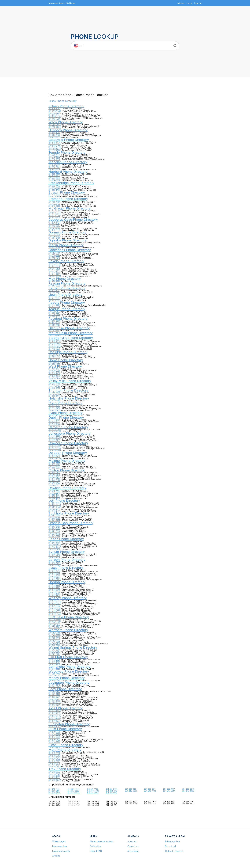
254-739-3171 (54, 311)
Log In (189, 3)
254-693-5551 (54, 584)
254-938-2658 (54, 776)
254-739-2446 (54, 315)
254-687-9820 (55, 137)
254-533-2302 (54, 463)
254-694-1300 (54, 610)
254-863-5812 (54, 722)
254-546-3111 (54, 485)
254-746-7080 (54, 204)
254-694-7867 (55, 608)
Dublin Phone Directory (66, 418)
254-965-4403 (55, 345)
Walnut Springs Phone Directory (73, 647)
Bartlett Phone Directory (67, 288)
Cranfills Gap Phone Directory (71, 523)
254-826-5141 (54, 372)
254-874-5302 (54, 731)
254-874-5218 (54, 741)
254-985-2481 (54, 511)
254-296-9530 (54, 543)
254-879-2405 (54, 423)
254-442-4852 (54, 406)
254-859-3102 (54, 696)
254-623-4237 (54, 557)
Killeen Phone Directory (66, 106)
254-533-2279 (54, 465)
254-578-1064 (54, 498)
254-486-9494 (55, 450)
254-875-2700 (54, 747)
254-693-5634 (54, 596)
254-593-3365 (54, 516)
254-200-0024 (55, 115)
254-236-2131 (54, 791)
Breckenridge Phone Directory (71, 183)
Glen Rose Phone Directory (69, 328)
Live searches (60, 846)
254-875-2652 (54, 752)
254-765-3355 (54, 636)
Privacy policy (172, 841)
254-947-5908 (55, 275)
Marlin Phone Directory (66, 245)
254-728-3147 (54, 350)
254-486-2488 (55, 449)
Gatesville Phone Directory (69, 140)
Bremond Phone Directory (68, 199)
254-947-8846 (55, 546)
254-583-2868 (54, 321)
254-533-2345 (54, 335)
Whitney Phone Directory (68, 598)
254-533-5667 (54, 468)
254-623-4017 (54, 556)
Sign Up (198, 3)
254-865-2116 (54, 142)
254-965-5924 (54, 340)
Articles (181, 3)
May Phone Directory (65, 279)
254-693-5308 (54, 589)
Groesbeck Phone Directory (70, 250)
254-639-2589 (54, 565)
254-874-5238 (54, 739)
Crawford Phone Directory (68, 443)
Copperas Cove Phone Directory (73, 220)
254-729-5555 (54, 257)
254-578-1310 (54, 490)
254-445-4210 (54, 422)
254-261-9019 (112, 793)
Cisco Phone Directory (65, 403)
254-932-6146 (54, 388)
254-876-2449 (55, 766)
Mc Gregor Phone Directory (70, 208)
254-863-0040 (55, 720)
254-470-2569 (54, 150)
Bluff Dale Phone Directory (69, 617)
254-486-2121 (54, 445)
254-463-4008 (55, 438)
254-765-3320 (54, 634)
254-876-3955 (54, 760)
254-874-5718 (54, 735)
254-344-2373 (54, 358)
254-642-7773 (54, 307)
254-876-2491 (54, 762)
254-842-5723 (54, 669)
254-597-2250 (54, 530)
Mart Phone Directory (65, 750)
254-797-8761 (54, 650)
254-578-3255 (54, 492)
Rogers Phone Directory (67, 303)
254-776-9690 (55, 126)
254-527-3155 (54, 291)
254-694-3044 (55, 602)
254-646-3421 (54, 297)
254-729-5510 (54, 255)
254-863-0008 (55, 717)
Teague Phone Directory (67, 309)
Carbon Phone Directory (67, 560)
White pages (59, 841)
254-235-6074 (54, 675)
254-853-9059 (54, 695)
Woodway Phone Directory (69, 671)
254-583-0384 (54, 324)
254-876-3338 (54, 754)
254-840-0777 (54, 212)
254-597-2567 (54, 533)
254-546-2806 (55, 706)
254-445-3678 (54, 420)
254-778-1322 (54, 156)
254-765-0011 (54, 643)
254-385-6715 (54, 394)
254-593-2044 (54, 517)
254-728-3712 (54, 628)
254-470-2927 (54, 243)
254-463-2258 (54, 436)
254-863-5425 (54, 712)
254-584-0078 (55, 503)
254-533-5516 (54, 176)
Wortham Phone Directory (68, 630)
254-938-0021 (54, 778)
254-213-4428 (54, 113)
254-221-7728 (92, 789)
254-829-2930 (54, 659)
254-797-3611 (54, 331)
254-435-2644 (54, 168)
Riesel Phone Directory (66, 745)
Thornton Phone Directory (68, 390)
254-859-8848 (55, 703)
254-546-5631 (54, 477)
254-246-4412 (150, 791)
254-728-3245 (54, 623)
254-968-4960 (55, 621)
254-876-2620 (54, 765)
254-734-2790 (54, 235)
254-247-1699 (188, 791)
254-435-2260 (54, 164)
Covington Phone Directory (69, 683)
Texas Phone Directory (62, 101)
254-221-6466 (112, 789)
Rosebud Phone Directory (68, 319)
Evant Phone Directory (66, 413)
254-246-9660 (131, 791)
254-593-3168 (54, 521)
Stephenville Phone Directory (71, 338)
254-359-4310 (54, 364)
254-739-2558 (54, 316)
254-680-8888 (55, 112)
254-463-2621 (54, 441)
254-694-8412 (54, 600)
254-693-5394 (54, 592)
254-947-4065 (55, 265)
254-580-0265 (54, 133)
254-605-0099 (55, 431)
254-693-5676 (54, 594)
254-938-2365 (54, 774)
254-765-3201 (54, 639)
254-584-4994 (55, 506)
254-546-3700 (54, 484)
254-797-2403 (54, 655)
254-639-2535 (54, 562)
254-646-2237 (54, 299)
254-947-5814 (54, 268)
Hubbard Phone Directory (68, 172)
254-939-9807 (55, 541)
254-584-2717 (54, 508)
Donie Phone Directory (66, 360)
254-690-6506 (55, 117)
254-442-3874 (54, 409)
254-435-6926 (54, 169)
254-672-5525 (54, 195)
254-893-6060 (55, 458)
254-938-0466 (55, 779)
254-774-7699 (54, 548)
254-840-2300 (55, 214)
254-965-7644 (55, 343)
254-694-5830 (55, 612)
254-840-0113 (54, 216)
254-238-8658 (54, 227)
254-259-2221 (54, 281)
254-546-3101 (54, 479)
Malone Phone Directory (67, 461)
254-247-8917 (169, 791)
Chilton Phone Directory (67, 470)
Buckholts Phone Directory (69, 513)
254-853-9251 (54, 693)
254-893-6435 (54, 455)
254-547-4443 (54, 230)
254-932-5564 (54, 385)
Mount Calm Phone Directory (71, 333)
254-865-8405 (55, 147)
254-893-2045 (54, 457)
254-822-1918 (54, 664)
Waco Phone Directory (66, 122)
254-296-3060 (55, 125)
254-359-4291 (54, 362)
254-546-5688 (55, 691)
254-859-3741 (54, 704)
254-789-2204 (54, 252)
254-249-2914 (54, 793)
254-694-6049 (55, 615)
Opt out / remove (174, 851)
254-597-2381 (54, 535)
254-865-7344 (54, 145)
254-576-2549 (54, 180)
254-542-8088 (55, 222)
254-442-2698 (55, 410)
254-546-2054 (54, 474)
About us (132, 841)
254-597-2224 (54, 529)
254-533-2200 (54, 177)
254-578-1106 (54, 497)
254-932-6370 (54, 383)
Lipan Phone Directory (65, 295)
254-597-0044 (55, 166)
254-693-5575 (54, 591)
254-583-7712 (54, 326)
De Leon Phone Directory (68, 453)
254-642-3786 (54, 305)
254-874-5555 (54, 738)
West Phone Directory (65, 366)
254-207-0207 (54, 158)
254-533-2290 (54, 179)
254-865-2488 (55, 144)
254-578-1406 (54, 493)
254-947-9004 (55, 276)
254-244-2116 (111, 791)
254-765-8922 (54, 637)
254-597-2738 (54, 537)
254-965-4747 (54, 348)
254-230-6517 (150, 789)
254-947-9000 (55, 263)
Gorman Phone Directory (67, 232)
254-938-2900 (55, 781)
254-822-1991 (54, 661)
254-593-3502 (54, 519)
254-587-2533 (54, 286)
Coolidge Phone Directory (68, 352)
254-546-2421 (54, 482)
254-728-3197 (54, 626)
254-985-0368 (55, 727)
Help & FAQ (96, 851)
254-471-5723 (54, 415)
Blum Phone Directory (65, 729)
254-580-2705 (54, 136)
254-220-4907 (74, 789)
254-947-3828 (54, 273)
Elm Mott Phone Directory (68, 657)
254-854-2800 (55, 687)
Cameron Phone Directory (68, 427)
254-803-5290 (54, 247)
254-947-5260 (54, 270)
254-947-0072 (54, 271)
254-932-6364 (54, 386)
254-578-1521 (54, 495)
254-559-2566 (54, 187)
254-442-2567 (54, 407)
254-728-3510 (54, 620)
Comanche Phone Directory (69, 667)
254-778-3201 (54, 160)
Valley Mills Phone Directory (70, 381)
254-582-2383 (54, 134)
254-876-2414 (54, 758)
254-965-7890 (55, 346)
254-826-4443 (55, 375)
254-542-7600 (54, 228)
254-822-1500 (54, 663)
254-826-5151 (54, 369)
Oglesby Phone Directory (68, 240)
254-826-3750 (54, 370)
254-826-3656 (54, 378)
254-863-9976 (55, 714)
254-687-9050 (55, 570)
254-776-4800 (55, 128)
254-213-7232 (54, 789)
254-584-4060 (55, 505)
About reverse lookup (101, 841)
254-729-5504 (54, 254)
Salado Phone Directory (66, 261)
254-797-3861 (54, 653)
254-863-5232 (54, 715)
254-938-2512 (54, 773)
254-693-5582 (54, 588)
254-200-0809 (55, 110)
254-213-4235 (54, 120)
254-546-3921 (54, 473)
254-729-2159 (54, 259)
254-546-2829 (54, 476)
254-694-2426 (55, 613)
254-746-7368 (54, 206)
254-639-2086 (55, 564)
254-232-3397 (169, 789)
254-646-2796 (55, 300)
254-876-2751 (54, 763)
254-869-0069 (55, 430)
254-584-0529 (54, 509)
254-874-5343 (54, 736)
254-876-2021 (54, 757)
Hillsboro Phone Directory (68, 130)
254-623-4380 (54, 554)
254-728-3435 (54, 624)
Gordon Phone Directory (67, 582)
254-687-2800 (55, 580)
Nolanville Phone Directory (69, 398)
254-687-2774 (54, 573)
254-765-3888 (54, 632)
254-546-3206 (54, 481)
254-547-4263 (54, 224)
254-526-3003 (54, 109)
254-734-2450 (54, 238)
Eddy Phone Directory (65, 689)
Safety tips (96, 846)
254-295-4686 (55, 544)
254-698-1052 (54, 401)
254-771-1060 (54, 155)
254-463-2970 (54, 439)
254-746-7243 (54, 203)
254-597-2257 (54, 532)
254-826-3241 (54, 377)
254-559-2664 (54, 188)
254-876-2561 (54, 755)
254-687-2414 (54, 572)
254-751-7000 (54, 674)
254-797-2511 (54, 651)
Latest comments (61, 851)
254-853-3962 (54, 680)
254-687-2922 (54, 575)
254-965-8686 (55, 342)
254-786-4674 (54, 354)
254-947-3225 (54, 267)
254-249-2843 (74, 793)
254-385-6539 (54, 393)
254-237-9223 (73, 791)
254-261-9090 (93, 793)
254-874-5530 (54, 605)
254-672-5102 (54, 196)
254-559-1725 (54, 190)
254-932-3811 (54, 225)
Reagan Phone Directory (67, 283)
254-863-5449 (55, 711)
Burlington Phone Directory (69, 724)
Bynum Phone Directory (67, 552)
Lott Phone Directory (64, 501)
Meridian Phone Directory (68, 162)
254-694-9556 (55, 604)
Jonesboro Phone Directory (70, 434)
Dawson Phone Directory (67, 488)
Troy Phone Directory (65, 769)
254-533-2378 (54, 466)
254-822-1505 (54, 719)
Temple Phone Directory (67, 152)
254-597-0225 (54, 525)
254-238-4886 (93, 791)
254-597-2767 (54, 527)
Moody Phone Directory (67, 678)
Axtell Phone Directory (66, 708)
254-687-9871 (54, 576)
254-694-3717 (54, 607)
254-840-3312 (54, 217)
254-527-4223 (54, 292)
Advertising (133, 851)
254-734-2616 (54, 236)
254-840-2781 (54, 211)
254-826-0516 (54, 374)
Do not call (171, 846)
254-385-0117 (54, 396)
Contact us (133, 846)
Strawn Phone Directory (67, 192)
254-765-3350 (54, 640)
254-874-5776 (54, 742)
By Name (71, 3)
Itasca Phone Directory (66, 568)
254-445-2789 (54, 425)
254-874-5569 (54, 733)
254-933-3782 (54, 549)
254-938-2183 (54, 771)
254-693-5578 (54, 586)
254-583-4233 (54, 323)
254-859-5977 (54, 701)
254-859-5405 (54, 699)
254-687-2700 (54, 578)
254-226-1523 (131, 789)
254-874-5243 (54, 685)
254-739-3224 (54, 313)
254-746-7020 (54, 201)
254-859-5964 (55, 698)
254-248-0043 (55, 148)
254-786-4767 (54, 356)
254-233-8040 (188, 789)
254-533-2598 (54, 174)
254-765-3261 (54, 642)
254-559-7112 (54, 185)
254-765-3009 (54, 645)
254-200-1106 (54, 118)
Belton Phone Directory (66, 539)
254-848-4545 (55, 447)
